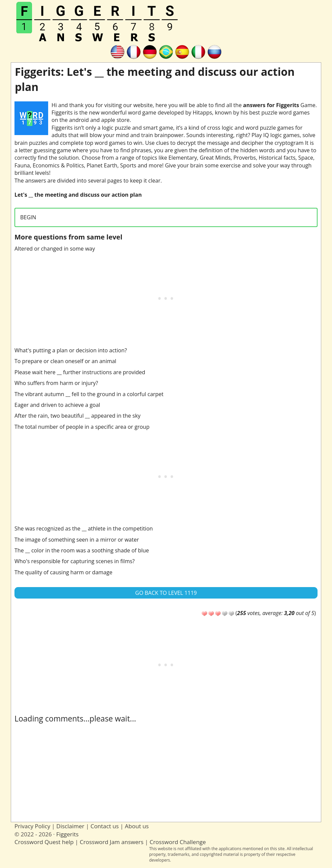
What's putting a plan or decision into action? (71, 350)
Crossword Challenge (178, 842)
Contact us (105, 826)
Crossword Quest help (44, 842)
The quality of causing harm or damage (63, 572)
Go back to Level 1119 (166, 593)
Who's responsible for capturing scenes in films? (75, 561)
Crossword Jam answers (112, 842)
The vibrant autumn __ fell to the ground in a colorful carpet (89, 394)
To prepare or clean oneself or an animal (65, 361)
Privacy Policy (32, 826)
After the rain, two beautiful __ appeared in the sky (77, 416)
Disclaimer (70, 826)
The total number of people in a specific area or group (82, 427)
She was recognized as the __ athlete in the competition (84, 528)
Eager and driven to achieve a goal (57, 405)
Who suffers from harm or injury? (56, 383)
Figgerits (67, 834)
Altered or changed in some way (55, 249)
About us (137, 826)
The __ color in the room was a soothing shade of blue (82, 550)
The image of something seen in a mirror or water (77, 540)
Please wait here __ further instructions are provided (80, 372)
